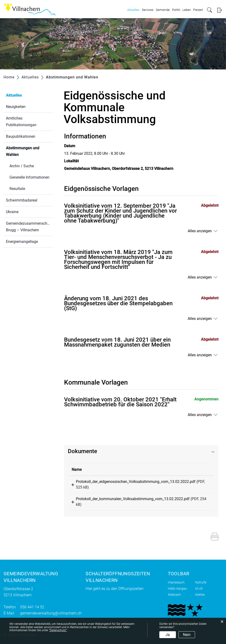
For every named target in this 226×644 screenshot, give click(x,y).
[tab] (141, 451)
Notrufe (201, 582)
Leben (187, 10)
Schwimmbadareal (22, 200)
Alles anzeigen (200, 231)
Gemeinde (163, 10)
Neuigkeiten (16, 107)
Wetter (200, 595)
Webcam (174, 595)
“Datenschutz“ (58, 630)
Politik (176, 10)
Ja (168, 635)
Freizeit (198, 10)
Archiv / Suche (22, 166)
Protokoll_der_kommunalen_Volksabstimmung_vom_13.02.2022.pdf (133, 499)
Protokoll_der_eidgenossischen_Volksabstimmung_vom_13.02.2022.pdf (136, 482)
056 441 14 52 (32, 607)
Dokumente (83, 451)
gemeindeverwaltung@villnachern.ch (51, 613)
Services (148, 10)
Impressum (176, 582)
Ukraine (12, 212)
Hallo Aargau (177, 588)
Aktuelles (133, 10)
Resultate (17, 189)
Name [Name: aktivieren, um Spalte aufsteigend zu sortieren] (77, 470)
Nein (187, 635)
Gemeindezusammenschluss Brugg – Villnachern (29, 227)
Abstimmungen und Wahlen (24, 151)
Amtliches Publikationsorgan (21, 122)
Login (219, 10)
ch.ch (199, 588)
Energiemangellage (22, 242)
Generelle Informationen (29, 177)
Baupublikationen (21, 136)
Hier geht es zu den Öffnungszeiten (115, 589)
